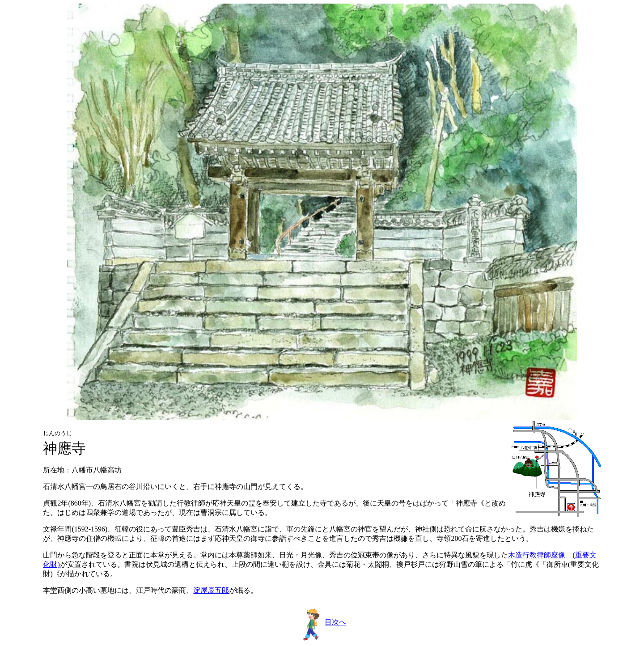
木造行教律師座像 (537, 555)
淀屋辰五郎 (211, 590)
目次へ (323, 622)
